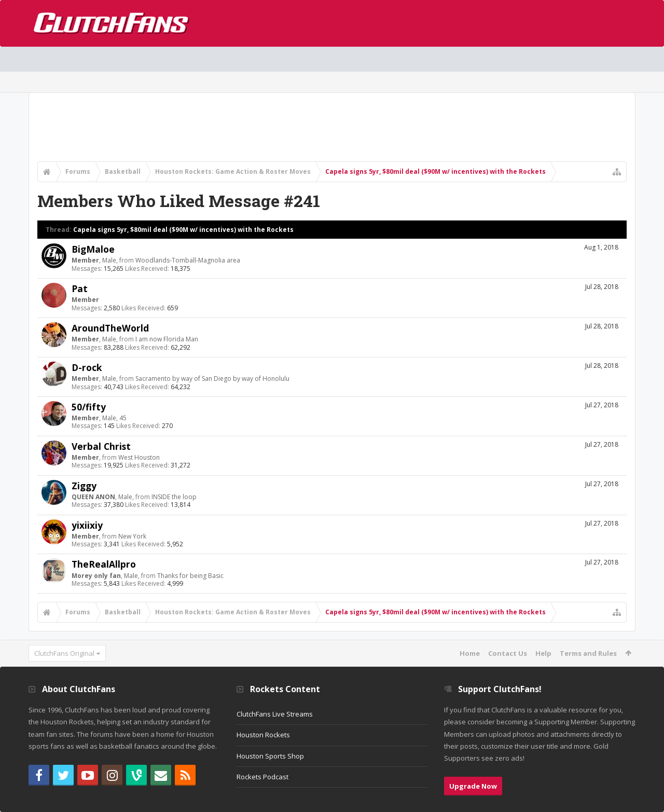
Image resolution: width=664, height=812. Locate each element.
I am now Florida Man (167, 339)
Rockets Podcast (262, 777)
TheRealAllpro (104, 564)
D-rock (87, 367)
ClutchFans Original (64, 653)
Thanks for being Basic (190, 576)
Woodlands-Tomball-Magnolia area (188, 260)
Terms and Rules (588, 653)
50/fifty (89, 407)
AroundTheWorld (110, 328)
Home (470, 653)
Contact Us (508, 653)
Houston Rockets (263, 735)
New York (132, 536)
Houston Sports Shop (270, 756)
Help (543, 653)
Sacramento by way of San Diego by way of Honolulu (212, 379)
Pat (80, 288)
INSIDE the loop (174, 497)
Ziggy (84, 486)
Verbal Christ (101, 446)
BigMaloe (93, 249)
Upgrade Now (473, 786)
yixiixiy (87, 525)
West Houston (139, 457)
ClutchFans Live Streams (275, 714)
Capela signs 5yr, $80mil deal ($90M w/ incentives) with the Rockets (183, 230)
